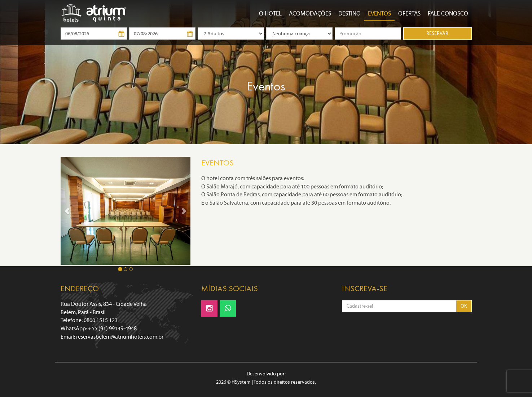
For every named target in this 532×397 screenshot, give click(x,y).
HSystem (241, 382)
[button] (67, 211)
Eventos (379, 14)
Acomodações (310, 14)
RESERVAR (437, 33)
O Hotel (270, 14)
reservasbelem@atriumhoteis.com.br (120, 337)
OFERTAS (409, 14)
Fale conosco (448, 14)
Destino (349, 14)
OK (464, 306)
